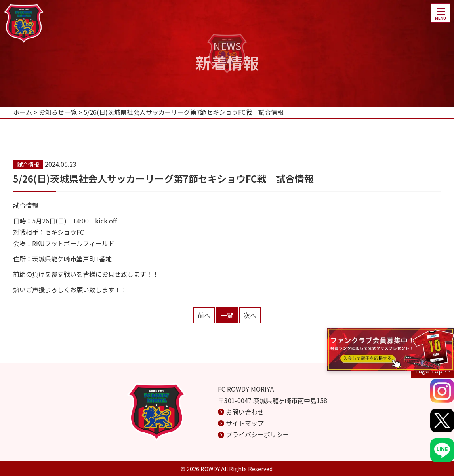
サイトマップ (245, 423)
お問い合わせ (245, 412)
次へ (250, 315)
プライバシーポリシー (258, 434)
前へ (204, 315)
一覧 (227, 315)
